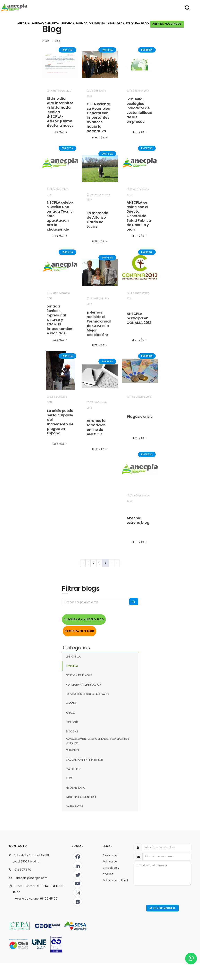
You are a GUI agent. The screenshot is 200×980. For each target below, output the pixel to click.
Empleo (101, 24)
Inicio (46, 41)
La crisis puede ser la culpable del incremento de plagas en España (60, 422)
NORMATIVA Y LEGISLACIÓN (84, 682)
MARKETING (73, 766)
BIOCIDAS (72, 729)
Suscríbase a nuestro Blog (84, 619)
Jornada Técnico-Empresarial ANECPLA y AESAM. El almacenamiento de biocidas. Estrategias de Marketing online (60, 324)
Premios (67, 24)
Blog (149, 24)
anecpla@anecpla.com (31, 875)
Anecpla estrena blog (138, 520)
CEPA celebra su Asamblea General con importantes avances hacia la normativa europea (99, 120)
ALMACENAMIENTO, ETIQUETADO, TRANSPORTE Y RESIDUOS (98, 738)
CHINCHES (72, 748)
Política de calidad (115, 878)
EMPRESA (67, 50)
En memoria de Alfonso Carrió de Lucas (98, 220)
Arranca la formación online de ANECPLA (96, 427)
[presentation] (162, 892)
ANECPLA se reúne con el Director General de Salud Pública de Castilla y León (139, 216)
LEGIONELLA (73, 654)
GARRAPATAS (74, 804)
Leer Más (60, 132)
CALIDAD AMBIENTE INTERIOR (84, 757)
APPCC (70, 710)
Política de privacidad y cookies (111, 865)
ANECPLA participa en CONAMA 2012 (139, 318)
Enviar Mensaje (162, 906)
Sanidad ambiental (44, 24)
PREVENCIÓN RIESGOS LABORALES (87, 691)
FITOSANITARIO (76, 785)
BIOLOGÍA (72, 720)
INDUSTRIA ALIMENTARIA (81, 795)
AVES (69, 776)
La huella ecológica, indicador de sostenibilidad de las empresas (140, 110)
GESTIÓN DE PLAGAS (79, 673)
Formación (84, 24)
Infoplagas (117, 24)
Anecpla (21, 24)
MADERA (71, 701)
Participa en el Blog (80, 629)
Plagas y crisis (140, 416)
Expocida (136, 24)
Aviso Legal (110, 853)
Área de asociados (171, 24)
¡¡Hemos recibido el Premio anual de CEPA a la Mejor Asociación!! (99, 323)
